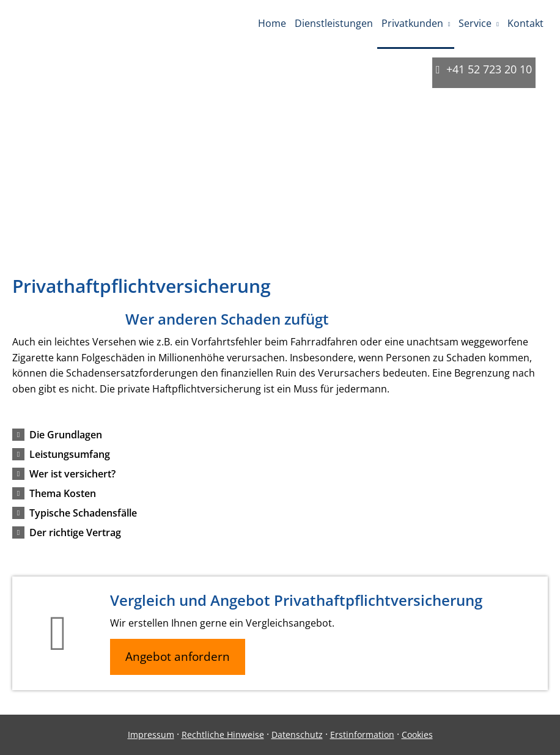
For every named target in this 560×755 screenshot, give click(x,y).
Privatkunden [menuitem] (412, 23)
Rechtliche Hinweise (223, 735)
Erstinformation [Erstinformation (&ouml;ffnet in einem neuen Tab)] (362, 735)
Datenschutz (297, 735)
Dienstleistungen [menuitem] (334, 23)
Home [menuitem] (272, 23)
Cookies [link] (417, 735)
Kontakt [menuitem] (525, 23)
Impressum (151, 735)
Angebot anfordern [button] (178, 657)
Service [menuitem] (475, 23)
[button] (66, 435)
